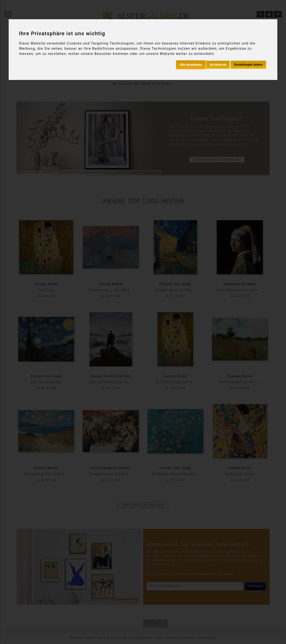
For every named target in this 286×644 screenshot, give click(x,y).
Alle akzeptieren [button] (191, 65)
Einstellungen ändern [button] (248, 65)
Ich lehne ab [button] (218, 65)
